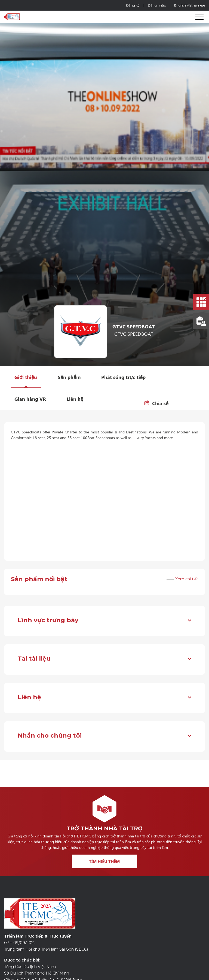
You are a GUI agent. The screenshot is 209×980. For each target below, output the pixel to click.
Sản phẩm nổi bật (39, 579)
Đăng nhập (157, 5)
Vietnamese (196, 5)
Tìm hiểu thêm (104, 861)
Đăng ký (133, 5)
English (180, 5)
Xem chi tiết (187, 579)
